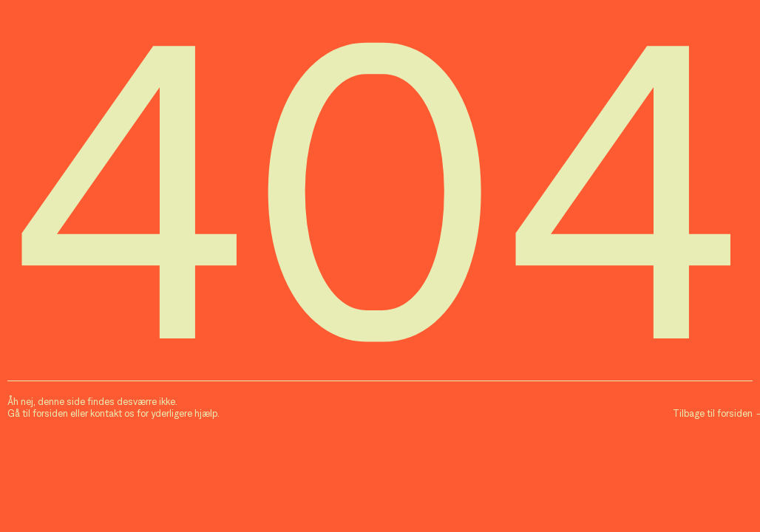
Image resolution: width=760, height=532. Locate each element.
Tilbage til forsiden (713, 414)
